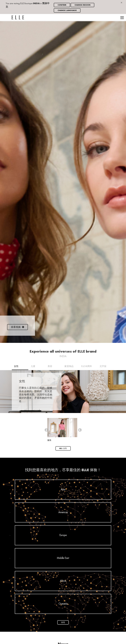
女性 (16, 366)
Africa (63, 581)
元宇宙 (103, 366)
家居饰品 (69, 366)
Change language (67, 10)
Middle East (63, 558)
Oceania (63, 604)
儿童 (33, 366)
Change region (82, 5)
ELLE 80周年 (87, 366)
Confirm (62, 5)
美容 (50, 366)
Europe (63, 535)
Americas (63, 512)
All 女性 (63, 448)
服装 (62, 430)
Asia (63, 490)
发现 (63, 622)
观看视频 (17, 327)
